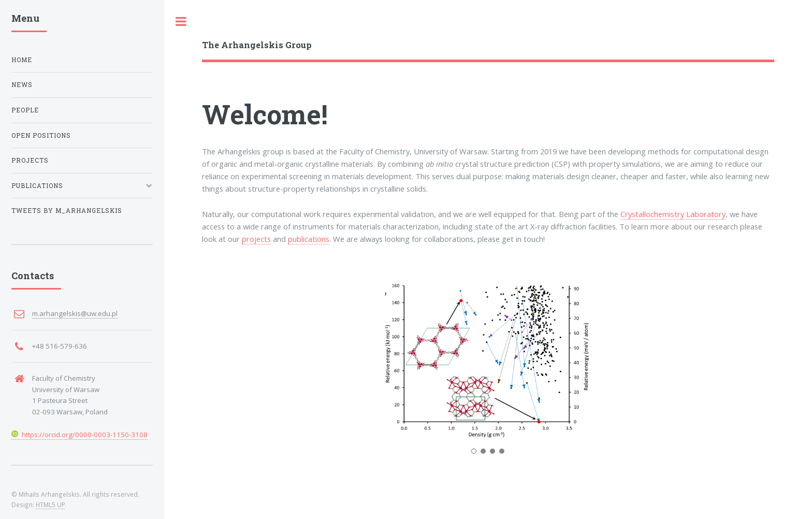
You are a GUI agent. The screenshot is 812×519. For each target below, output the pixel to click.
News (22, 85)
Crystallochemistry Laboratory (673, 214)
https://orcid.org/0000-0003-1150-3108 (79, 435)
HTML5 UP (50, 504)
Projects (30, 160)
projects (256, 239)
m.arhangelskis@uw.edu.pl (75, 313)
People (25, 110)
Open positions (41, 135)
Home (22, 60)
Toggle (181, 21)
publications (309, 239)
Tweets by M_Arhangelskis (67, 211)
